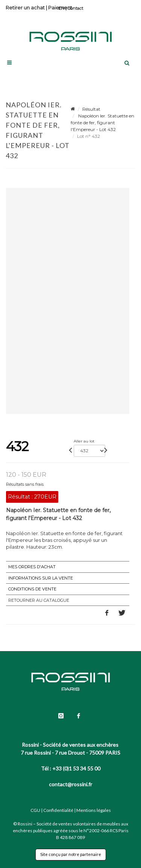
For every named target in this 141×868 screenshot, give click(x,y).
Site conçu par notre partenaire (71, 854)
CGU (35, 810)
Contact (75, 8)
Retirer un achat (25, 8)
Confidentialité (58, 810)
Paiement (60, 8)
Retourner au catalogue (39, 600)
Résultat (91, 109)
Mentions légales (94, 810)
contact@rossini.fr (70, 784)
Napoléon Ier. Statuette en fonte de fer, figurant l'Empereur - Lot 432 (102, 123)
